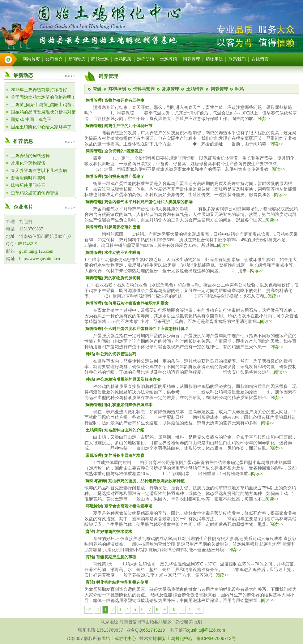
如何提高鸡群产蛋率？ (124, 176)
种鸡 (239, 89)
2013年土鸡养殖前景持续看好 (39, 90)
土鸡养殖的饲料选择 (30, 156)
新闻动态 (77, 59)
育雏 (97, 89)
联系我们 (237, 59)
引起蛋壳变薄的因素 (122, 227)
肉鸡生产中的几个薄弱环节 (128, 126)
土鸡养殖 (169, 59)
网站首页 (31, 59)
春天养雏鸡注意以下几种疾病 (39, 171)
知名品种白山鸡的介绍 (124, 430)
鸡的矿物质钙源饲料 (122, 278)
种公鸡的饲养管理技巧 (116, 354)
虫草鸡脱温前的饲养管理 (35, 193)
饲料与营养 (144, 89)
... (182, 610)
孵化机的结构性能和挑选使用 (122, 582)
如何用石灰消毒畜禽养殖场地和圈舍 (136, 303)
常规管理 (170, 89)
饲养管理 (191, 59)
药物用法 (214, 59)
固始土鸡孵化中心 (119, 638)
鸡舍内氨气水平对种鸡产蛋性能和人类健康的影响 (148, 202)
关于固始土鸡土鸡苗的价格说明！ (43, 97)
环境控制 (117, 89)
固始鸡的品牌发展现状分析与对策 (43, 112)
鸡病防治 (146, 59)
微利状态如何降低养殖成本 (128, 405)
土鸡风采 (123, 59)
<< (89, 610)
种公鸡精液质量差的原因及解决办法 (128, 379)
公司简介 (54, 59)
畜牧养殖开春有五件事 (124, 100)
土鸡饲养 (195, 89)
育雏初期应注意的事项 (116, 557)
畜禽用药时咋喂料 (28, 178)
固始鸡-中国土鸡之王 (31, 120)
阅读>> (263, 119)
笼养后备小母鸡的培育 (124, 455)
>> (199, 610)
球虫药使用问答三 (28, 185)
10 (173, 610)
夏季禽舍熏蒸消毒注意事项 (128, 506)
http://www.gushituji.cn (40, 259)
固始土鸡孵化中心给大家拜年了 (41, 127)
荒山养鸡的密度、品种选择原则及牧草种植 (146, 481)
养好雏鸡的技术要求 (114, 532)
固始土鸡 (100, 59)
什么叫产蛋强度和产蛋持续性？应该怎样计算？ (146, 329)
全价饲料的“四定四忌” (124, 151)
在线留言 (260, 59)
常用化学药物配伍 (28, 163)
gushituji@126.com (36, 251)
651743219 (28, 244)
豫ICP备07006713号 (216, 638)
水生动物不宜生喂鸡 (122, 253)
